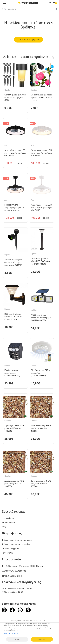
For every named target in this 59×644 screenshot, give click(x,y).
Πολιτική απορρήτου (11, 548)
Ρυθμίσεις (17, 639)
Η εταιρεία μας (8, 518)
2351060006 (20, 571)
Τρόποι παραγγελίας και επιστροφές (17, 540)
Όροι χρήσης (7, 553)
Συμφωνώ (42, 639)
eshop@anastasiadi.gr (12, 576)
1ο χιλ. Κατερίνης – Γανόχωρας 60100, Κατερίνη (23, 566)
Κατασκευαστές (8, 522)
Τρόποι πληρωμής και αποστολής (16, 544)
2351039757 (7, 571)
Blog (4, 526)
